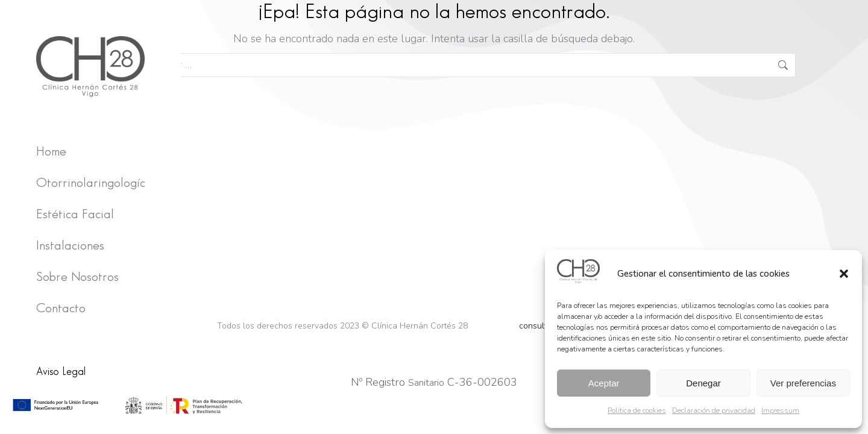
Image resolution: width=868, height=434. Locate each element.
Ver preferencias (803, 383)
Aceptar (604, 383)
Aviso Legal (61, 372)
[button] (844, 274)
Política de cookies (637, 410)
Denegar (703, 383)
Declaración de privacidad (714, 410)
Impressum (780, 410)
